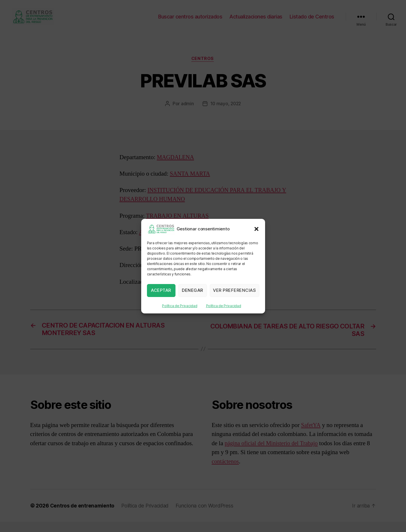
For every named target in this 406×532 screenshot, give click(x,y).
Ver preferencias (235, 290)
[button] (256, 229)
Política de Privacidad (180, 306)
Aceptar (161, 290)
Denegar (192, 290)
